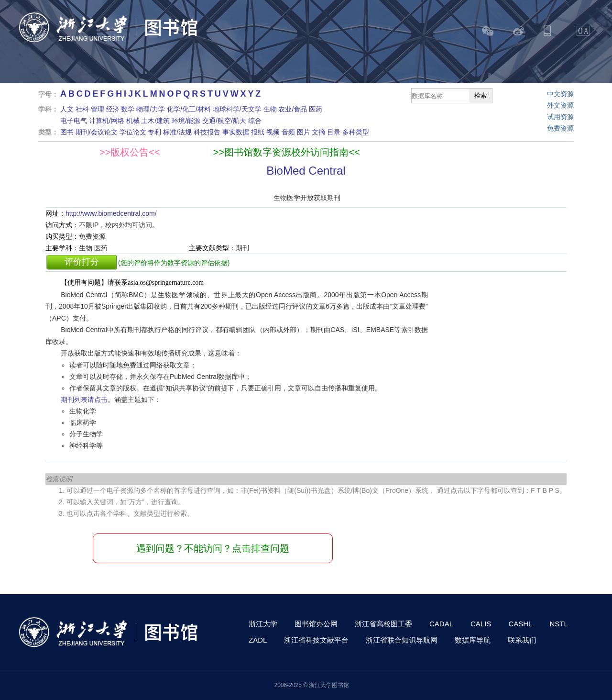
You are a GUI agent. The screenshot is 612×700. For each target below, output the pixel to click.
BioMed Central (306, 171)
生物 (270, 109)
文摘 (318, 132)
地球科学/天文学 (237, 109)
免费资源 (560, 128)
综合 (255, 121)
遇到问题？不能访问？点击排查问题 (213, 548)
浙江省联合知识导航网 (402, 640)
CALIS (481, 624)
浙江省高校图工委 (383, 624)
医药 (316, 109)
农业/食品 (293, 109)
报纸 (258, 132)
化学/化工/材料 (189, 109)
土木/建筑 (155, 121)
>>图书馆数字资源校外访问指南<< (287, 152)
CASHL (520, 624)
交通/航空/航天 (224, 121)
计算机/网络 (107, 121)
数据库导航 (473, 640)
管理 (98, 109)
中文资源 (560, 94)
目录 (334, 132)
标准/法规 (177, 132)
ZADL (258, 640)
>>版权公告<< (130, 152)
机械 (133, 121)
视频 (273, 132)
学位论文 (133, 132)
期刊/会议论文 (97, 132)
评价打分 (82, 262)
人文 (67, 109)
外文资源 (560, 105)
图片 (304, 132)
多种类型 (356, 132)
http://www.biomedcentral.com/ (111, 213)
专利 (154, 132)
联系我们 (522, 640)
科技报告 (207, 132)
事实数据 (236, 132)
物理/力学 (151, 109)
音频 (288, 132)
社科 (82, 109)
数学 (128, 109)
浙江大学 (263, 624)
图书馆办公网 (316, 624)
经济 (113, 109)
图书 (67, 132)
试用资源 (560, 117)
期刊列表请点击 (84, 400)
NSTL (558, 624)
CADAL (441, 624)
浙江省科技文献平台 (316, 640)
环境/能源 (186, 121)
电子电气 (74, 121)
